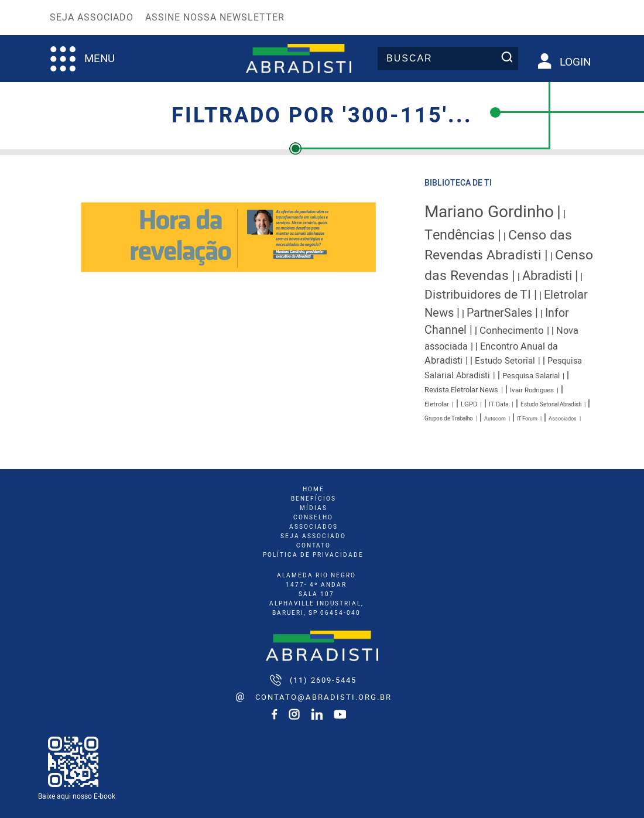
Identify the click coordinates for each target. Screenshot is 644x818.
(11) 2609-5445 (323, 680)
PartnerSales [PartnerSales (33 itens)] (499, 313)
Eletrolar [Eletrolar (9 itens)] (437, 404)
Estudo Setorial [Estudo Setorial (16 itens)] (505, 361)
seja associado (313, 536)
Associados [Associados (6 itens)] (563, 419)
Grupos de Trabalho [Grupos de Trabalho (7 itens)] (449, 419)
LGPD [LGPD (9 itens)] (469, 404)
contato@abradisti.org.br (323, 697)
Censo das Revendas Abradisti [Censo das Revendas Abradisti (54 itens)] (498, 245)
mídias (314, 508)
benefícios (314, 499)
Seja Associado (92, 18)
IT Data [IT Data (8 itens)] (499, 404)
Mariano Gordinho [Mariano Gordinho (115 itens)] (489, 212)
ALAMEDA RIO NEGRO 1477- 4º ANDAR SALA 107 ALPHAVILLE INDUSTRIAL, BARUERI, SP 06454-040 (316, 594)
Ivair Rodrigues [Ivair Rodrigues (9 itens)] (532, 390)
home (314, 490)
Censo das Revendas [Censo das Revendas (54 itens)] (509, 265)
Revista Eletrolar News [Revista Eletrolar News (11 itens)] (461, 390)
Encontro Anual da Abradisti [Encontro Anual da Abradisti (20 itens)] (491, 354)
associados (314, 527)
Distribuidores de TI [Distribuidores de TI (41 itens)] (478, 295)
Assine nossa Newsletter (215, 18)
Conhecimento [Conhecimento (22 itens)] (512, 331)
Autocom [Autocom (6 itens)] (495, 419)
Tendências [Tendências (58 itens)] (460, 235)
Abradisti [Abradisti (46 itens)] (547, 276)
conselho (313, 518)
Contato (314, 546)
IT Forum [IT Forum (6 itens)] (527, 419)
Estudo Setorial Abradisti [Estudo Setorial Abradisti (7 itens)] (551, 405)
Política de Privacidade (313, 555)
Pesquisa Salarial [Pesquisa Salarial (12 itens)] (531, 376)
